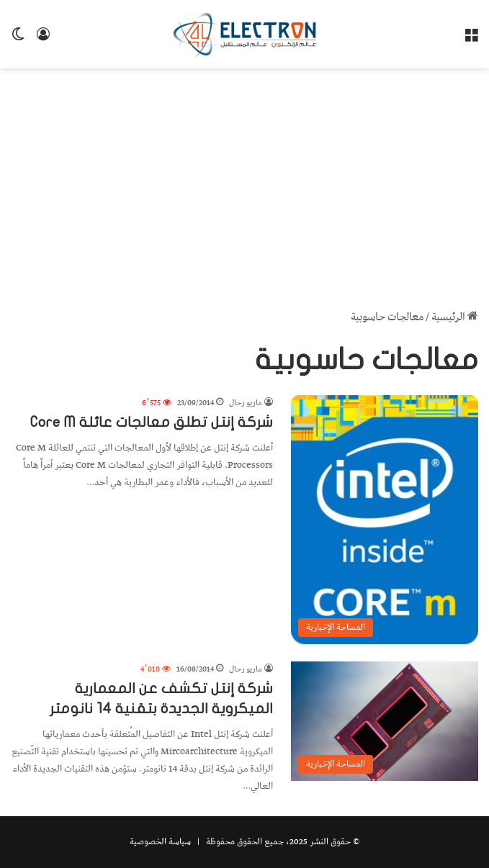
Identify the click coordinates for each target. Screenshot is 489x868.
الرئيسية (455, 317)
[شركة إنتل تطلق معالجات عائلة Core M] (385, 520)
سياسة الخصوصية (160, 842)
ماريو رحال (246, 403)
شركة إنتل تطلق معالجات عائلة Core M (152, 422)
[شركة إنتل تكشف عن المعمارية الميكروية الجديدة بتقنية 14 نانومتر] (385, 721)
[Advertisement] (244, 184)
